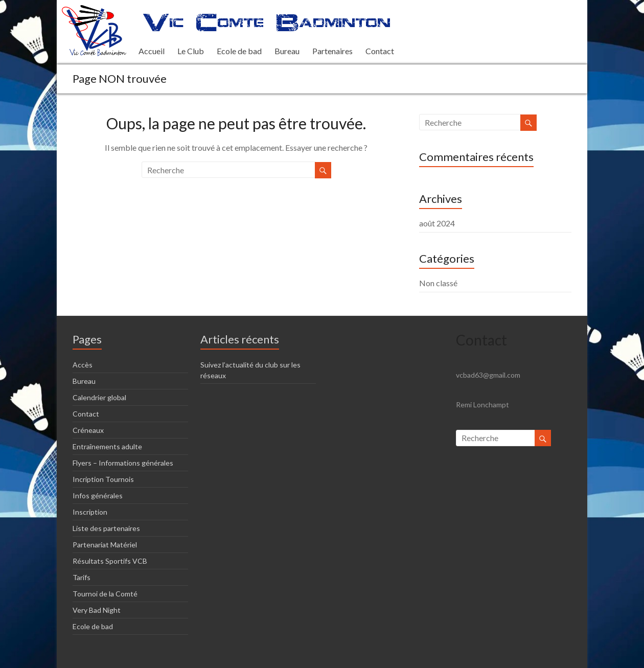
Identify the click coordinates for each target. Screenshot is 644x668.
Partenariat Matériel (105, 545)
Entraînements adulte (107, 446)
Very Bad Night (97, 610)
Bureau (287, 51)
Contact (380, 51)
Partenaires (332, 51)
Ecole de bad (239, 51)
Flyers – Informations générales (123, 463)
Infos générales (98, 496)
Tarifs (82, 577)
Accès (83, 365)
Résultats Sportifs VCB (110, 561)
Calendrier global (99, 397)
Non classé (438, 283)
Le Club (191, 51)
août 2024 (437, 223)
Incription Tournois (103, 479)
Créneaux (88, 430)
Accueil (152, 51)
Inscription (90, 512)
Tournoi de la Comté (105, 594)
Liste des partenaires (106, 528)
